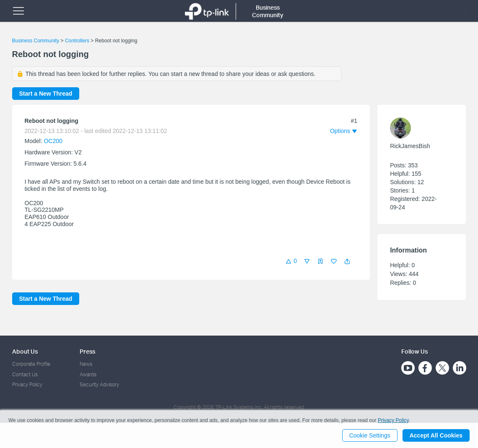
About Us (25, 351)
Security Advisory (99, 384)
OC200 (53, 141)
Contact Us (25, 374)
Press (87, 351)
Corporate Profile (31, 364)
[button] (347, 261)
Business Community (36, 41)
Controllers (77, 41)
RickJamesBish (410, 146)
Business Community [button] (268, 11)
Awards (88, 374)
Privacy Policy (27, 384)
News (86, 364)
